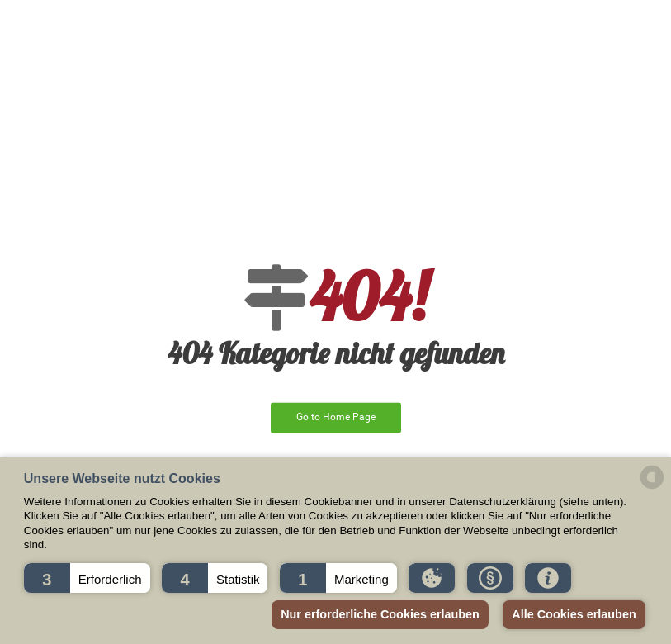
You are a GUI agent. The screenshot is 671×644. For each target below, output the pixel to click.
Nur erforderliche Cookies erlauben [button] (380, 614)
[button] (87, 578)
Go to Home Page (336, 417)
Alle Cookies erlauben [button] (574, 614)
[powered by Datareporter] (652, 488)
